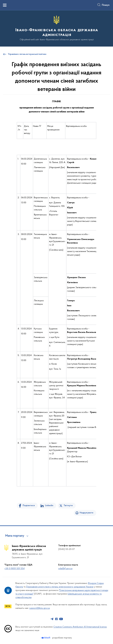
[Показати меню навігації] (5, 5)
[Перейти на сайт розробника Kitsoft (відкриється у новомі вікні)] (46, 638)
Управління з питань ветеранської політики (27, 54)
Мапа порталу (15, 536)
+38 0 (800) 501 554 (14, 569)
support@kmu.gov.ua (40, 608)
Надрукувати (86, 513)
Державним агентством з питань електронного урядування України (60, 587)
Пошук (106, 5)
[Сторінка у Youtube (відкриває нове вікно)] (61, 619)
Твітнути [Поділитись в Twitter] (68, 506)
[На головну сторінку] (56, 28)
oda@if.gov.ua (65, 569)
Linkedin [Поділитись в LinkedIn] (49, 506)
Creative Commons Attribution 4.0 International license (80, 627)
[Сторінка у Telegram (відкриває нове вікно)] (52, 619)
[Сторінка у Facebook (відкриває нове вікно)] (56, 619)
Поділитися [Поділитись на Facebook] (29, 506)
